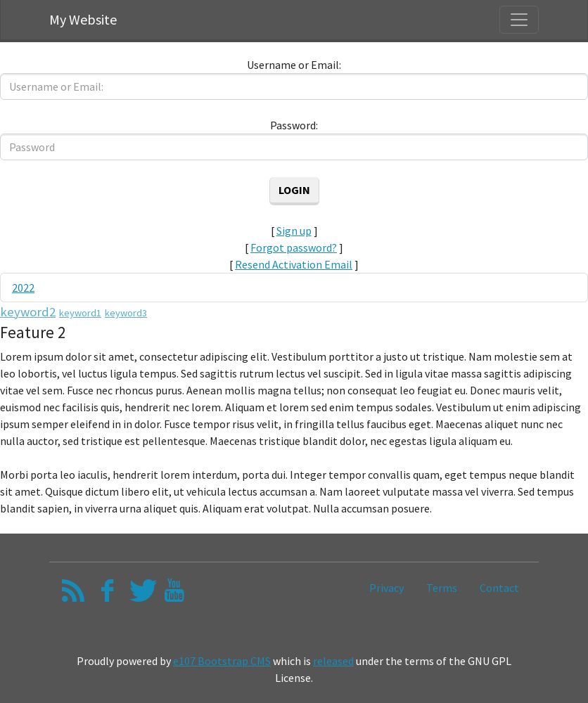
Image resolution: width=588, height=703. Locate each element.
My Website (83, 19)
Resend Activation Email (294, 264)
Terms (442, 588)
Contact (499, 588)
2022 (23, 288)
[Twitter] (141, 594)
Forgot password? (294, 247)
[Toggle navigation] (519, 20)
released (333, 661)
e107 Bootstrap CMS (222, 661)
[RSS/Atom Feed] (73, 594)
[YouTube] (174, 594)
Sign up (294, 231)
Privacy (386, 588)
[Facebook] (107, 594)
